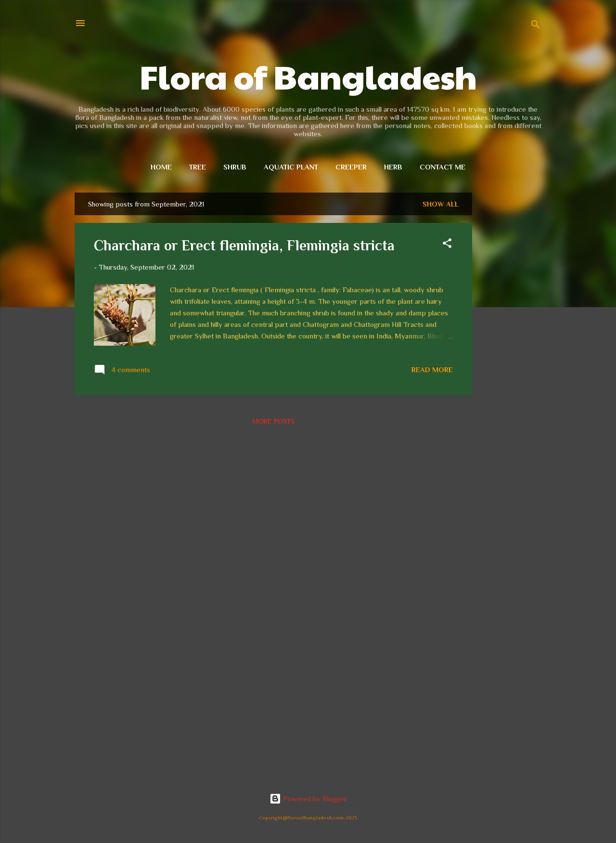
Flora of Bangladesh (308, 76)
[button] (447, 245)
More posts (273, 421)
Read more (432, 370)
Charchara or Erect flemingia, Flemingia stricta (244, 246)
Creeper (351, 167)
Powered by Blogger (308, 798)
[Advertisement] (511, 337)
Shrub (235, 167)
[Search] (536, 26)
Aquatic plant (291, 167)
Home (161, 167)
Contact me (443, 167)
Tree (198, 167)
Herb (393, 167)
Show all (441, 204)
